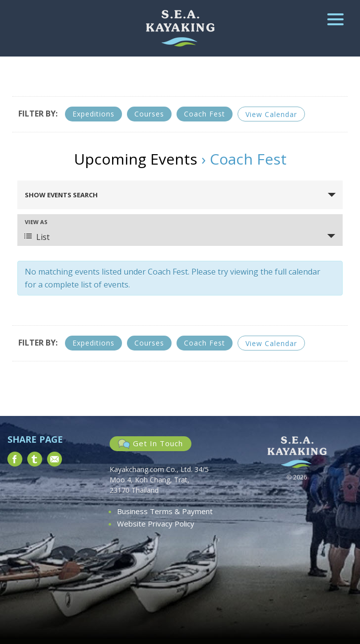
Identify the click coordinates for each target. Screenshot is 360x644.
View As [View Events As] (36, 222)
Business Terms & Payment (165, 511)
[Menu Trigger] (335, 19)
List (37, 237)
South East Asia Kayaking (180, 28)
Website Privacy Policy (156, 524)
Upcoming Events (136, 159)
